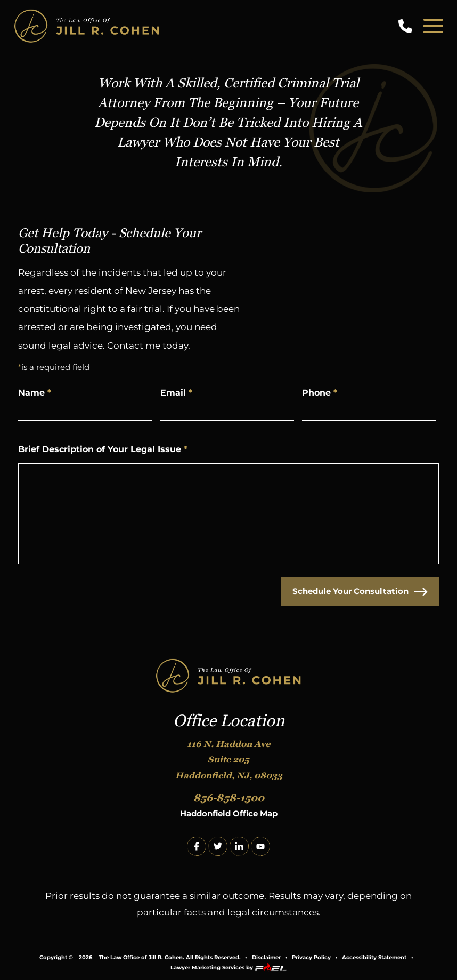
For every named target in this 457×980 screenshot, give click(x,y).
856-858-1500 (229, 798)
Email (176, 392)
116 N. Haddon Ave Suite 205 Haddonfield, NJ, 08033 (229, 760)
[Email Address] (227, 409)
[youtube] (260, 846)
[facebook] (197, 846)
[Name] (85, 409)
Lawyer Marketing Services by (228, 967)
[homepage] (229, 676)
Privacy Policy (311, 957)
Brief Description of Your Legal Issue (103, 449)
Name (35, 392)
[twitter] (218, 846)
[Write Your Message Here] (228, 514)
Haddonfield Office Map (229, 813)
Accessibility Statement (374, 957)
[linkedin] (239, 846)
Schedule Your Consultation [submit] (360, 592)
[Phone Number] (369, 409)
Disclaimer (266, 957)
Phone (320, 392)
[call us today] (407, 26)
